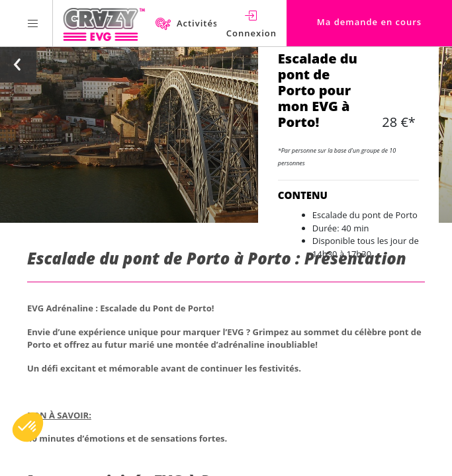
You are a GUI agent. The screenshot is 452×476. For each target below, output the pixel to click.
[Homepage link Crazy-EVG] (104, 23)
